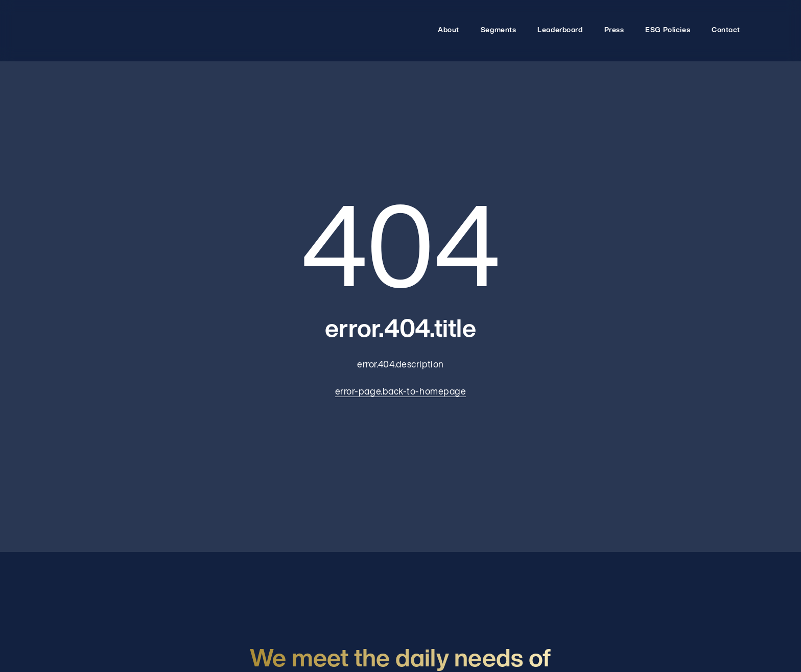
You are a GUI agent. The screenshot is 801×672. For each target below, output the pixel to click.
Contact (726, 30)
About (449, 30)
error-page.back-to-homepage (401, 392)
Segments (498, 30)
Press (614, 30)
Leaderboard (560, 30)
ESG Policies (668, 30)
